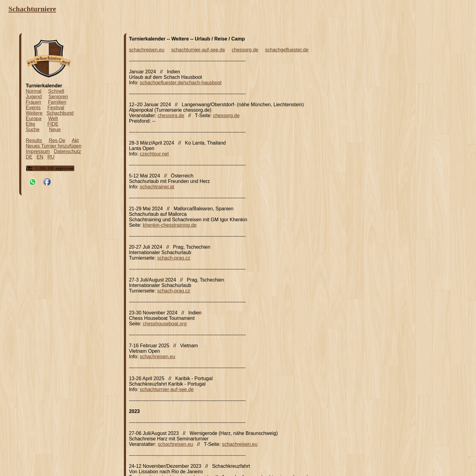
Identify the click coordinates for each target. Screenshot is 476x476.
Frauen (34, 102)
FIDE (53, 124)
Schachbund (60, 113)
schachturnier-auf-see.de (198, 50)
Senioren (58, 97)
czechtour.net (154, 154)
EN (40, 157)
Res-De (57, 140)
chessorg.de (245, 50)
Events (33, 108)
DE (29, 157)
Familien (57, 102)
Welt (53, 119)
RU (51, 157)
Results (34, 140)
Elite (31, 124)
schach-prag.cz (174, 258)
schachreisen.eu (147, 50)
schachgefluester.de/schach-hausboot (181, 83)
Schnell (56, 91)
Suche (33, 129)
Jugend (34, 97)
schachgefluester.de (287, 50)
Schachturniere (32, 9)
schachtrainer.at (157, 187)
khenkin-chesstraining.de (170, 225)
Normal (34, 91)
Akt (75, 140)
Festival (56, 108)
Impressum (38, 151)
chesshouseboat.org (165, 324)
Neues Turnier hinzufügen (54, 146)
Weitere (34, 113)
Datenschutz (67, 151)
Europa (34, 119)
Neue (55, 129)
